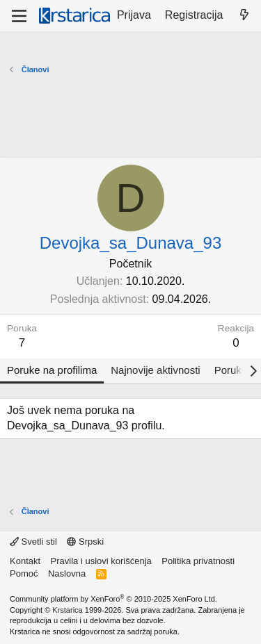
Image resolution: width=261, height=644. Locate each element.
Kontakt (25, 561)
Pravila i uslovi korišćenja (101, 561)
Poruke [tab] (231, 370)
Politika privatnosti (198, 561)
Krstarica (67, 610)
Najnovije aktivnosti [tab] (155, 370)
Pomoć (24, 573)
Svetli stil (33, 542)
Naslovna (67, 573)
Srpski (85, 542)
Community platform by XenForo (113, 599)
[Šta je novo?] (244, 15)
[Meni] (19, 16)
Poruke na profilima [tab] (52, 370)
